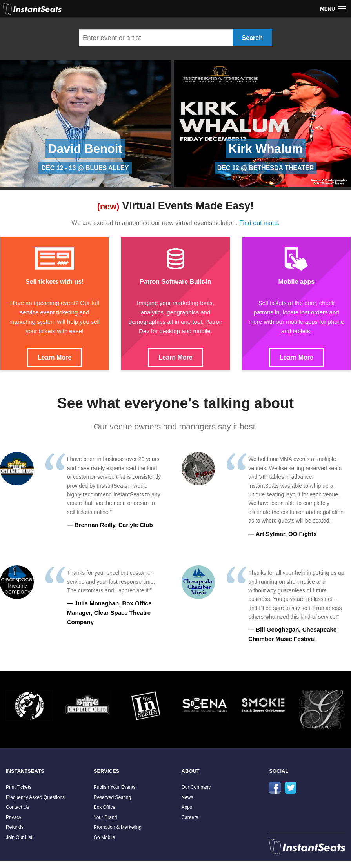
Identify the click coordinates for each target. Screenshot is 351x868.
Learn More (55, 357)
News (187, 797)
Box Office (105, 807)
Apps (187, 807)
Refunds (15, 827)
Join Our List (19, 837)
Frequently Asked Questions (35, 797)
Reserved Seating (112, 797)
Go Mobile (105, 837)
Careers (190, 817)
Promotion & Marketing (118, 827)
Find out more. (259, 223)
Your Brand (105, 817)
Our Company (196, 787)
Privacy (14, 817)
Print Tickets (19, 787)
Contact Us (17, 807)
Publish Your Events (115, 787)
